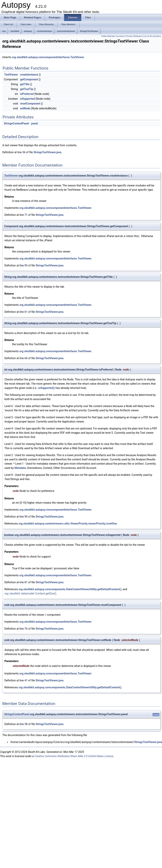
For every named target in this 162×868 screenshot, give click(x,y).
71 (26, 215)
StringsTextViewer (89, 31)
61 (26, 312)
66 (26, 358)
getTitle (25, 84)
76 (26, 629)
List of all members (152, 36)
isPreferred (27, 94)
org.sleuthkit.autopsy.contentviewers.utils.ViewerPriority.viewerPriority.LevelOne (68, 524)
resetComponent (30, 104)
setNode (25, 108)
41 (26, 680)
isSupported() (46, 388)
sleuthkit (15, 31)
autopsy (28, 31)
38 (26, 724)
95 (26, 265)
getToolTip (27, 89)
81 (26, 582)
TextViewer (11, 75)
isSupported (27, 99)
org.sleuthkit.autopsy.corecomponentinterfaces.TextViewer (48, 57)
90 (26, 517)
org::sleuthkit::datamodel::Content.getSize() (30, 593)
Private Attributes (134, 36)
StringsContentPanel (16, 123)
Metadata (20, 468)
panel (34, 123)
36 (24, 152)
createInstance (29, 75)
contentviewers (44, 31)
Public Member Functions (113, 36)
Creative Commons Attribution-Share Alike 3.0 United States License (74, 756)
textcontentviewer (66, 31)
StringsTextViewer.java (47, 152)
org (4, 31)
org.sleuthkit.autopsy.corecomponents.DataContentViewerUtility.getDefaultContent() (70, 589)
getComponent (29, 79)
